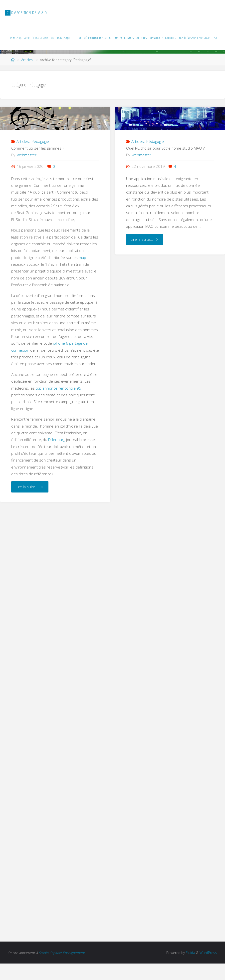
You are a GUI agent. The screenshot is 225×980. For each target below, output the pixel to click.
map (82, 257)
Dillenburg (57, 440)
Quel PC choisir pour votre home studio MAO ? (165, 148)
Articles (27, 60)
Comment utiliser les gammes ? (38, 148)
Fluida (190, 953)
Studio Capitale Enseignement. (62, 953)
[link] (216, 38)
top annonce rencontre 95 (58, 388)
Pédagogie (40, 141)
